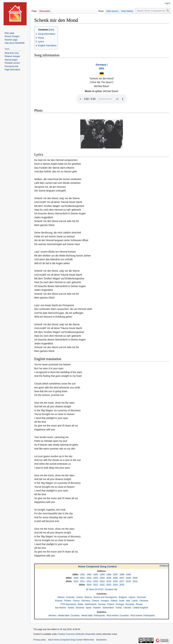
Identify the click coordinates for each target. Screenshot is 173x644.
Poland (111, 604)
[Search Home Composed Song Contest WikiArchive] (153, 11)
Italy (128, 601)
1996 (109, 575)
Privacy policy (40, 640)
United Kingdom (141, 608)
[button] (164, 566)
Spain (88, 608)
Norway (102, 604)
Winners (52, 616)
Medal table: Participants (93, 616)
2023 (109, 585)
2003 (96, 578)
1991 (82, 575)
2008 (129, 578)
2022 (102, 585)
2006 (115, 578)
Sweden (97, 608)
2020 (89, 585)
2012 (89, 581)
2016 (115, 581)
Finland (68, 601)
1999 (129, 575)
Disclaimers (101, 640)
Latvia (135, 601)
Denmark (142, 597)
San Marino (61, 608)
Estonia (59, 601)
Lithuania (144, 601)
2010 (76, 581)
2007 (122, 578)
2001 (101, 68)
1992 (89, 575)
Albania (61, 597)
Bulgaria (123, 597)
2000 (76, 578)
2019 (135, 581)
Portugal (120, 604)
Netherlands (91, 604)
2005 (109, 578)
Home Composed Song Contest (97, 566)
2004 (102, 578)
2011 (82, 581)
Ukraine (127, 608)
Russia (139, 604)
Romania (130, 604)
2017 (122, 581)
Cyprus (132, 597)
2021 (96, 585)
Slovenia (80, 608)
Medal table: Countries (69, 616)
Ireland (114, 601)
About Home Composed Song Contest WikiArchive (71, 640)
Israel (122, 601)
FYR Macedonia (68, 604)
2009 (135, 578)
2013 (96, 581)
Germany (86, 601)
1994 (102, 575)
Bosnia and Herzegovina (105, 597)
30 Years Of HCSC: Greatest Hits (101, 589)
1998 (122, 575)
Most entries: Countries (118, 616)
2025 (122, 585)
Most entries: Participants (143, 616)
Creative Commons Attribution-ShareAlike (76, 634)
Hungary (105, 601)
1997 (115, 575)
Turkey (119, 608)
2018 (129, 581)
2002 (89, 578)
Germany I (102, 65)
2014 (102, 581)
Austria (80, 597)
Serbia (71, 608)
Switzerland (108, 608)
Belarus (88, 597)
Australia (70, 597)
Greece (96, 601)
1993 (96, 575)
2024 (115, 585)
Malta (81, 604)
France (76, 601)
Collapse (164, 566)
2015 (109, 581)
